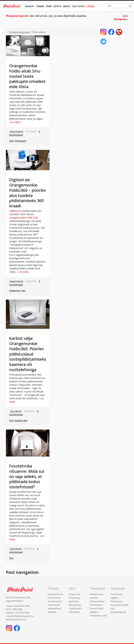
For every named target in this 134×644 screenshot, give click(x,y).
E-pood (90, 6)
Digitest (114, 598)
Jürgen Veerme (16, 131)
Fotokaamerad (55, 594)
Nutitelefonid (54, 608)
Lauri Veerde (16, 411)
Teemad (40, 6)
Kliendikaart (75, 605)
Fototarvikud (54, 598)
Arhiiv (66, 6)
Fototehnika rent (98, 616)
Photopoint (20, 141)
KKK (113, 608)
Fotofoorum (117, 594)
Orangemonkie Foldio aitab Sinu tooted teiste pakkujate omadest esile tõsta (27, 76)
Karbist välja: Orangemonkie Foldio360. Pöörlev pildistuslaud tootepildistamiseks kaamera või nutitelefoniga (28, 354)
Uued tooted (75, 608)
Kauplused (74, 594)
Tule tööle (78, 6)
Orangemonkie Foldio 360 (23, 218)
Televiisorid (54, 605)
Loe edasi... (15, 122)
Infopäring (74, 598)
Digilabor (94, 612)
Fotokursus (116, 601)
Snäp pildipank (118, 612)
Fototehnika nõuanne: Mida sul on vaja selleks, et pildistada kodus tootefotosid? (27, 476)
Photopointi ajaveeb (20, 32)
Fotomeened (96, 605)
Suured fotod (97, 608)
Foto (11, 141)
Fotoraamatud (97, 601)
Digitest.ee (15, 211)
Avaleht (30, 6)
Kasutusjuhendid (119, 605)
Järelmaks (74, 601)
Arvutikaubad (55, 601)
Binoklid (52, 612)
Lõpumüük (74, 612)
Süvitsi (57, 6)
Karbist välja (21, 420)
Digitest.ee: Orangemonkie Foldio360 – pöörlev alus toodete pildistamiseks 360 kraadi (28, 193)
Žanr (49, 6)
